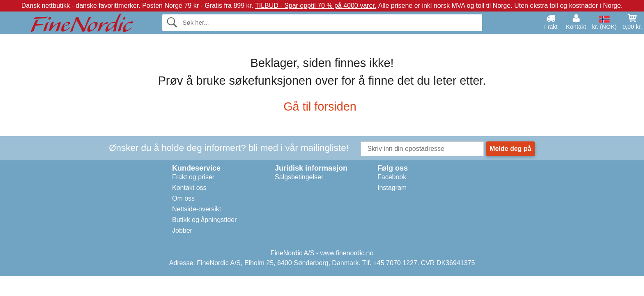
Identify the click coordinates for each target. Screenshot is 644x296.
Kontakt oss (189, 188)
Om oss (183, 198)
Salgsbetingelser (299, 177)
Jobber (182, 230)
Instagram (392, 188)
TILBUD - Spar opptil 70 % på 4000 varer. (316, 6)
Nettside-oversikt (197, 209)
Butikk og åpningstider (204, 220)
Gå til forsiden (322, 106)
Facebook (392, 177)
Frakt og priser (193, 177)
